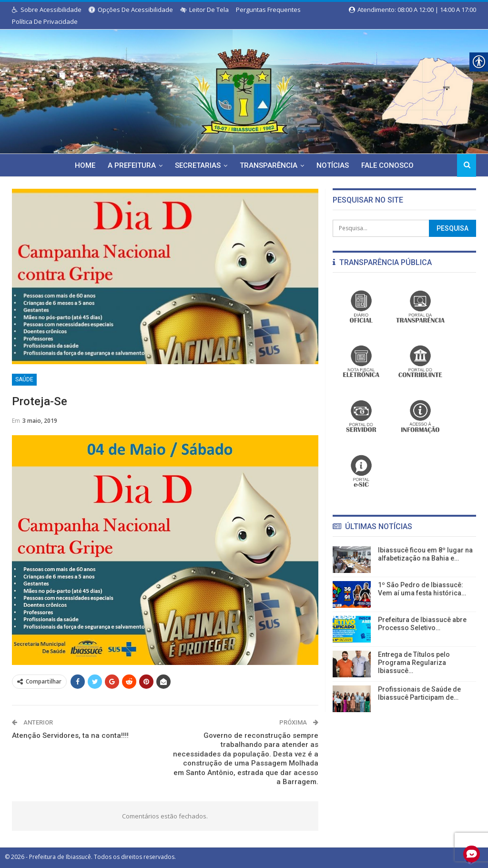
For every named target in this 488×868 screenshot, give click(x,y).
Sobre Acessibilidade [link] (47, 10)
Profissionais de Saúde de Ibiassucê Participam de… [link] (419, 693)
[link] (244, 90)
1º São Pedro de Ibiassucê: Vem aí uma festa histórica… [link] (422, 589)
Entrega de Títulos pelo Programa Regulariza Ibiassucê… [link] (414, 663)
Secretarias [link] (197, 165)
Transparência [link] (269, 165)
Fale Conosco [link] (391, 165)
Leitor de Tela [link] (204, 10)
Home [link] (81, 165)
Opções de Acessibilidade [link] (131, 10)
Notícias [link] (335, 165)
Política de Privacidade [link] (45, 21)
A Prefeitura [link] (129, 165)
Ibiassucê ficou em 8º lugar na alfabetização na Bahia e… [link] (425, 554)
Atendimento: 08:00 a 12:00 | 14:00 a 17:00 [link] (412, 10)
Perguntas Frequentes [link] (268, 10)
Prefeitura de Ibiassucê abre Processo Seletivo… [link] (422, 624)
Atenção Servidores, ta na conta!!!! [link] (70, 735)
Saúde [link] (24, 379)
